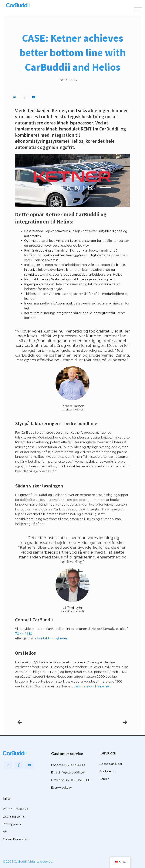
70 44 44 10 (24, 634)
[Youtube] (29, 763)
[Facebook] (19, 763)
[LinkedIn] (8, 763)
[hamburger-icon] (138, 10)
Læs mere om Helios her (92, 686)
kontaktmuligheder (52, 638)
